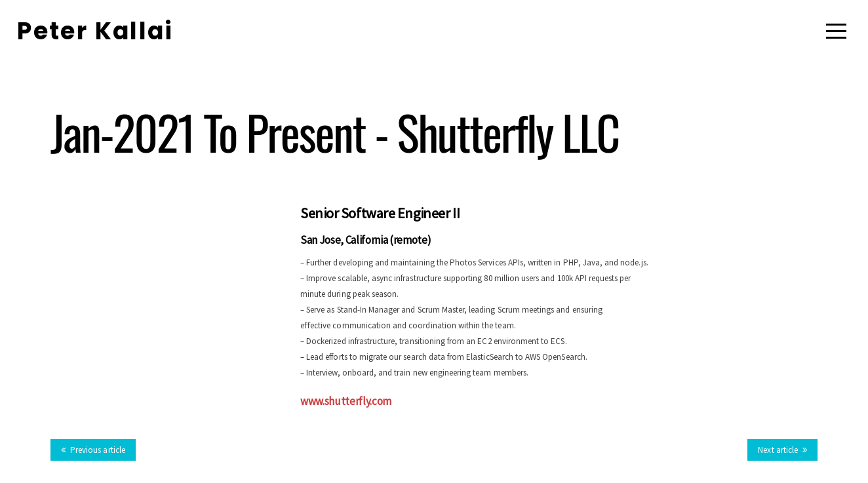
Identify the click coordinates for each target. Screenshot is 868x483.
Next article (782, 450)
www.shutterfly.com (346, 401)
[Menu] (836, 31)
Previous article (93, 450)
